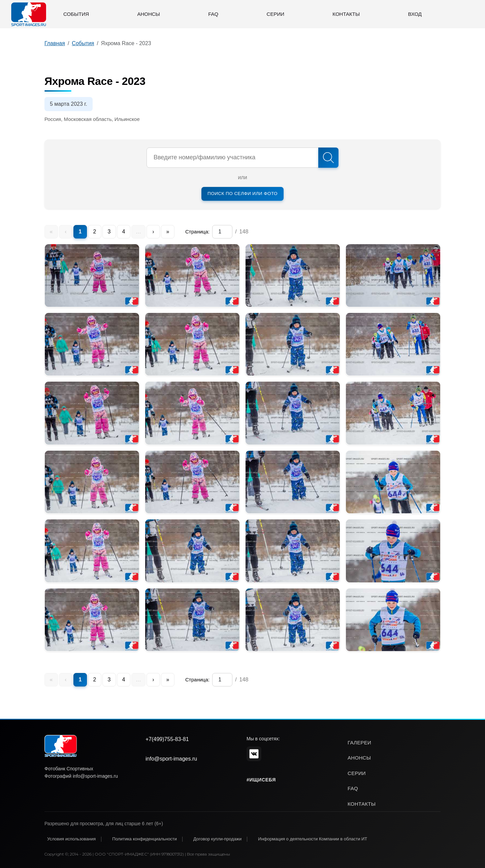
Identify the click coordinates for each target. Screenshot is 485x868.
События (76, 14)
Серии (276, 14)
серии (357, 773)
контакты (362, 804)
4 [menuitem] (124, 232)
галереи (359, 743)
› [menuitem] (153, 232)
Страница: (197, 232)
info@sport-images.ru (171, 759)
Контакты (346, 14)
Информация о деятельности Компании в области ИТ (313, 839)
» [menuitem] (168, 232)
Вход (415, 14)
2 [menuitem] (95, 232)
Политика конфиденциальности (144, 839)
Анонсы (148, 14)
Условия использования (71, 839)
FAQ (213, 14)
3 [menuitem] (109, 232)
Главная (55, 43)
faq (353, 788)
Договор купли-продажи (217, 839)
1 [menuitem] (80, 232)
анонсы (359, 758)
